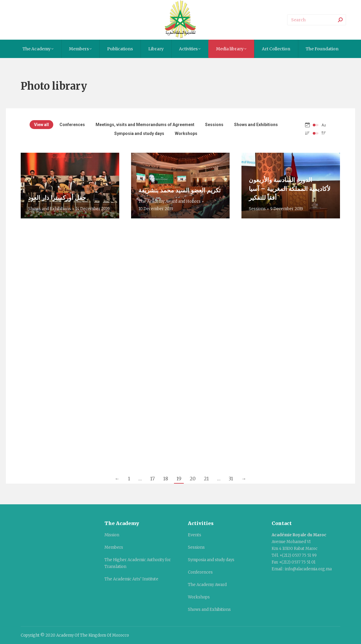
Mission (112, 535)
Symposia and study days (139, 133)
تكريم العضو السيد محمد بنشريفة (180, 190)
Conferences (72, 125)
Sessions (214, 125)
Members (114, 547)
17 (152, 479)
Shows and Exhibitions (256, 125)
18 (166, 479)
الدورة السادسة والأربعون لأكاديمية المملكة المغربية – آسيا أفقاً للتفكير (290, 189)
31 (231, 479)
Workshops (186, 133)
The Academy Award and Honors (170, 201)
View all (41, 125)
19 (179, 479)
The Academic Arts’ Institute (131, 579)
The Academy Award (207, 585)
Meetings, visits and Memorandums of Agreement (145, 125)
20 (193, 479)
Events (195, 535)
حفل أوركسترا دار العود (57, 198)
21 (206, 479)
